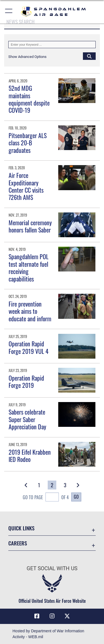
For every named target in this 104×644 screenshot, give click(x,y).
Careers (18, 543)
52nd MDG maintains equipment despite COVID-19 (29, 99)
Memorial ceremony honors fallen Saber (30, 226)
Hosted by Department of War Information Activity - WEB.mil (48, 634)
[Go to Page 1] (39, 485)
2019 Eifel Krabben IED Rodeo (30, 456)
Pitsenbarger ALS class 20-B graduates (28, 143)
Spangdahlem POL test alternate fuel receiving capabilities (29, 267)
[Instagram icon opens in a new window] (52, 616)
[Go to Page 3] (65, 485)
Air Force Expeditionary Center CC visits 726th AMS (26, 186)
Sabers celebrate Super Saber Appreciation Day (27, 419)
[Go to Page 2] (52, 485)
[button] (9, 12)
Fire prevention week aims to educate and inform (30, 311)
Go (76, 497)
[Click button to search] (89, 56)
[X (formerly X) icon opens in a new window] (67, 616)
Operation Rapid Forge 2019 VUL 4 (29, 347)
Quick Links (21, 528)
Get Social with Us (52, 568)
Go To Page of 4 (46, 498)
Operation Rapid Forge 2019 (26, 381)
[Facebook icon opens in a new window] (37, 616)
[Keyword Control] (52, 45)
